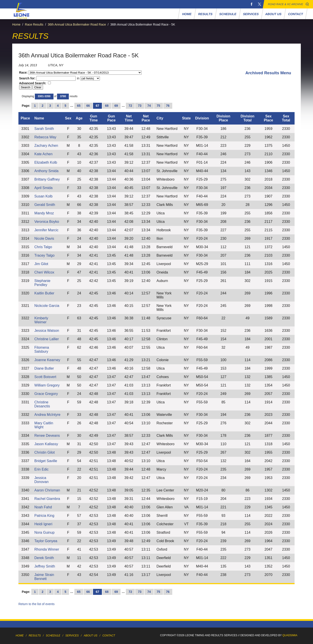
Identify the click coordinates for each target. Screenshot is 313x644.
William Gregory (47, 385)
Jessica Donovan (42, 480)
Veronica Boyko (47, 222)
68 (107, 106)
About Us (273, 14)
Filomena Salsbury (42, 349)
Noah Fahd (43, 507)
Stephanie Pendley (42, 283)
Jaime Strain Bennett (44, 577)
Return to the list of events (37, 604)
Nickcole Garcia (47, 306)
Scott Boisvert (45, 377)
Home (187, 14)
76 (168, 106)
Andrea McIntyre (47, 415)
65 (79, 106)
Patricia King (44, 516)
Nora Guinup (45, 532)
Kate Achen (44, 154)
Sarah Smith (44, 129)
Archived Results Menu (268, 73)
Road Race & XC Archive (286, 4)
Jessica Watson (47, 331)
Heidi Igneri (43, 524)
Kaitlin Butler (44, 293)
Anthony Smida (47, 171)
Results (205, 14)
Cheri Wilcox (44, 272)
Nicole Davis (44, 238)
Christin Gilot (45, 452)
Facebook (252, 4)
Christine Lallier (47, 339)
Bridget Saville (46, 461)
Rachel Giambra (47, 499)
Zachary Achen (46, 146)
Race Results (34, 24)
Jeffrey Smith (45, 566)
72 (130, 106)
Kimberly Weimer (41, 320)
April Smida (44, 188)
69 (116, 106)
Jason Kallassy (46, 444)
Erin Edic (42, 469)
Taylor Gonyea (46, 541)
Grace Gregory (46, 394)
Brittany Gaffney (47, 179)
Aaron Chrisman (47, 490)
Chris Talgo (43, 247)
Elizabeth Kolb (46, 162)
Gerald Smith (45, 205)
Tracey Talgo (45, 255)
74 (149, 106)
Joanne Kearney (47, 360)
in (88, 78)
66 (88, 106)
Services (251, 14)
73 (140, 106)
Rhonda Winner (47, 549)
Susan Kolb (44, 196)
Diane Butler (44, 368)
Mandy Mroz (44, 213)
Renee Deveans (47, 436)
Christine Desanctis (42, 404)
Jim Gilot (41, 264)
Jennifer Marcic (46, 230)
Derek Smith (44, 558)
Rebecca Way (45, 137)
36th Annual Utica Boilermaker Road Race (77, 24)
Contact (296, 14)
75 (158, 106)
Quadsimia (290, 635)
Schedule (228, 14)
